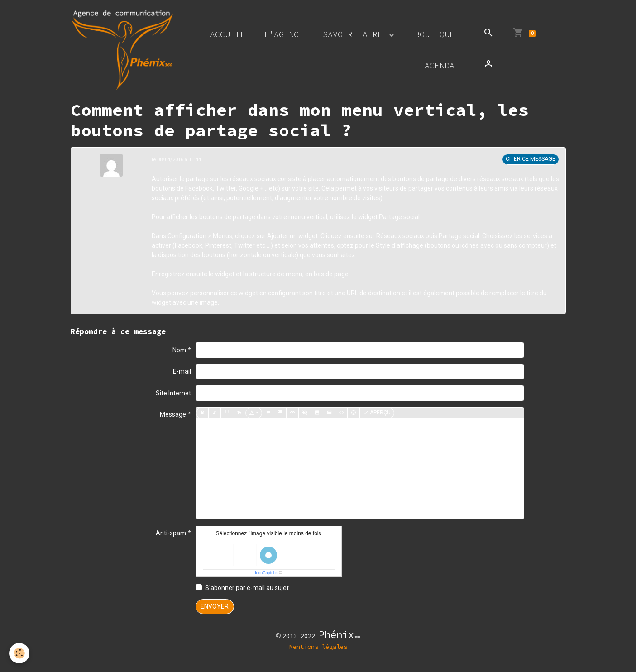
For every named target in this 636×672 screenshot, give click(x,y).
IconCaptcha (266, 573)
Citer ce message (531, 159)
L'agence (284, 34)
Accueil (227, 34)
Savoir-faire (355, 34)
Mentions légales (318, 647)
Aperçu (377, 413)
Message (173, 414)
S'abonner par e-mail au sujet (247, 588)
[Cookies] (19, 653)
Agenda (440, 65)
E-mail (182, 371)
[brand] (122, 50)
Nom (179, 350)
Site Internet (173, 393)
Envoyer (215, 606)
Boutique (435, 34)
